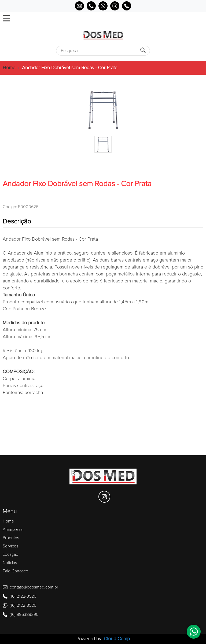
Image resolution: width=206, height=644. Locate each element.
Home (9, 68)
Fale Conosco (15, 571)
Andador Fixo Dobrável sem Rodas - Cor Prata (70, 68)
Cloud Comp (117, 639)
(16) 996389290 (24, 614)
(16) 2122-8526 (23, 596)
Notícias (10, 563)
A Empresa (13, 529)
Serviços (10, 546)
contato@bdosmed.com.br (34, 587)
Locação (10, 554)
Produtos (11, 538)
